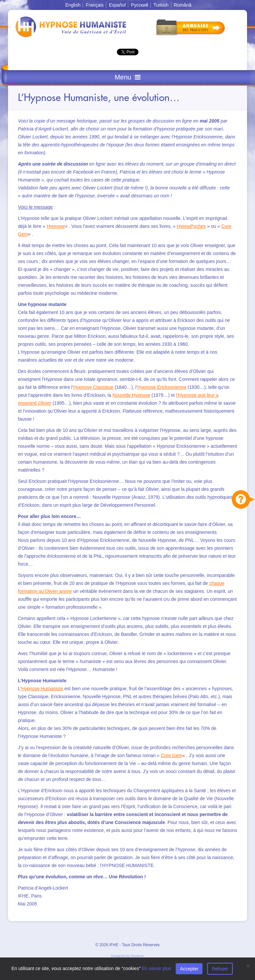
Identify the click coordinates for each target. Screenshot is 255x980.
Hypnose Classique (93, 387)
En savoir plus (156, 968)
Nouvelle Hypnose (131, 395)
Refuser (220, 969)
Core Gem (171, 755)
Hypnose (56, 226)
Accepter (189, 969)
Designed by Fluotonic (128, 956)
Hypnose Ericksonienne (162, 387)
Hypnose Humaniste (42, 689)
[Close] (248, 966)
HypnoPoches (191, 226)
